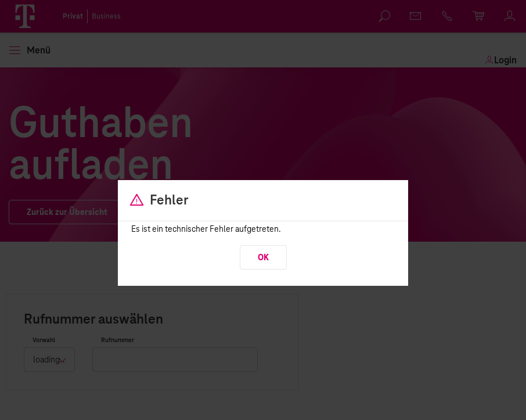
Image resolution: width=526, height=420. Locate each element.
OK (263, 258)
